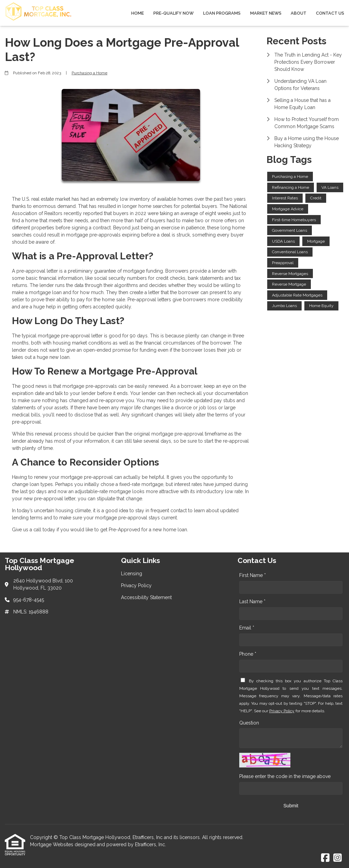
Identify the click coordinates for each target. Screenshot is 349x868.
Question (249, 723)
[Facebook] (325, 858)
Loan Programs (222, 13)
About (299, 13)
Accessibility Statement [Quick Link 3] (146, 597)
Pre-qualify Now (173, 13)
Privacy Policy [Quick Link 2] (136, 585)
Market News (266, 13)
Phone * (248, 654)
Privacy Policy (282, 711)
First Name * (253, 575)
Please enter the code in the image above (285, 776)
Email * (247, 628)
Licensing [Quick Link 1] (132, 574)
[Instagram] (338, 858)
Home (138, 13)
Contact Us (330, 13)
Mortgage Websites (52, 844)
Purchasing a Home (89, 73)
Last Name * (252, 601)
